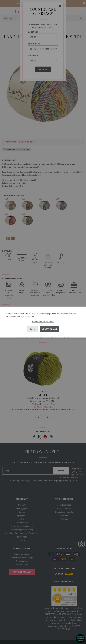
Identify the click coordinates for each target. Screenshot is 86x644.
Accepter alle (50, 329)
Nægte (33, 329)
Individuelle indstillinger (43, 321)
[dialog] (43, 322)
